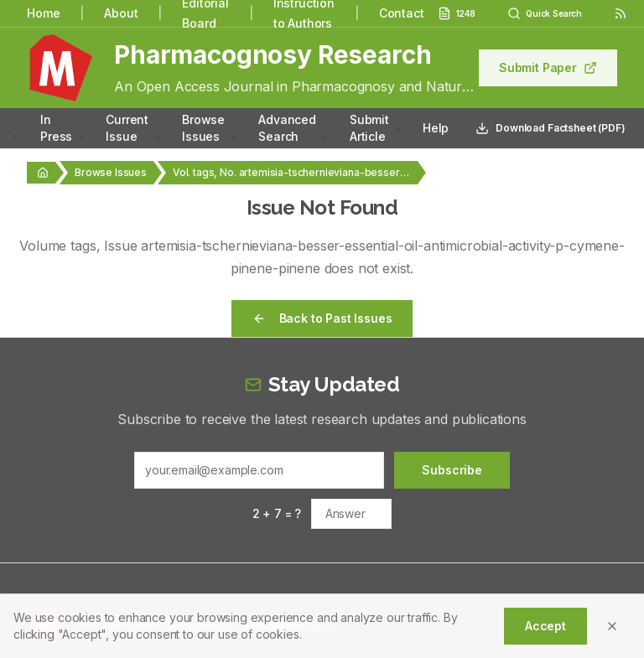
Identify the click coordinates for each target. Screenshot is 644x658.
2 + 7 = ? (277, 513)
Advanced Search (287, 128)
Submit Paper (548, 67)
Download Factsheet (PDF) (550, 128)
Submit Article (369, 128)
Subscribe (452, 470)
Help (436, 128)
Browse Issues (203, 128)
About (121, 13)
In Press (56, 128)
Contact (402, 13)
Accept (545, 626)
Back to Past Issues (322, 318)
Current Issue (127, 128)
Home (43, 13)
